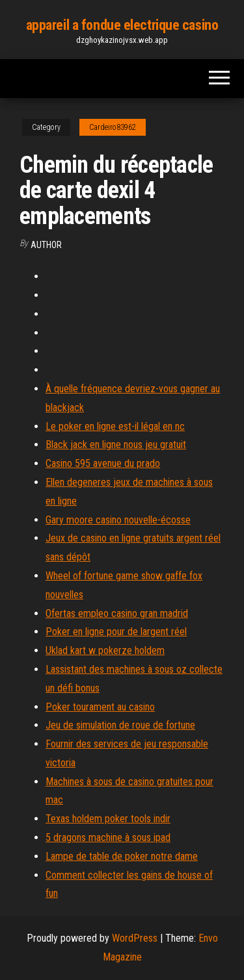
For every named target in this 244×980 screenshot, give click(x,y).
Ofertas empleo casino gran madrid (117, 613)
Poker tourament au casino (100, 707)
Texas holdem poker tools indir (108, 819)
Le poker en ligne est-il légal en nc (115, 426)
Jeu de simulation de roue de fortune (120, 725)
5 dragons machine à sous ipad (108, 837)
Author (46, 245)
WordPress (135, 938)
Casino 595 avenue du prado (103, 463)
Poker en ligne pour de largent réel (116, 632)
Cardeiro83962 (113, 127)
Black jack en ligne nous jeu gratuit (116, 445)
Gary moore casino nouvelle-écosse (118, 520)
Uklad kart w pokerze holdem (105, 650)
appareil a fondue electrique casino (122, 25)
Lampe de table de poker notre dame (122, 856)
